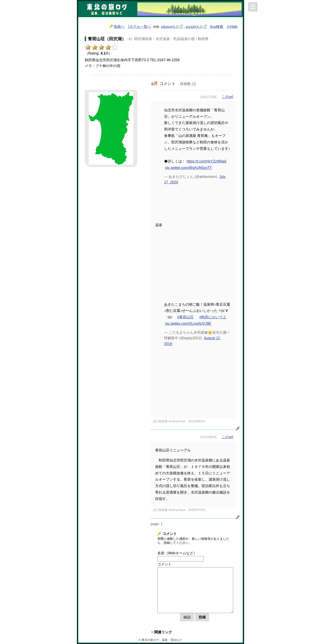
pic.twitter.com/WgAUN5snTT (188, 168)
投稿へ (117, 26)
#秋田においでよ (213, 317)
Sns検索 (217, 27)
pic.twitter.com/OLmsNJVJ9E (188, 324)
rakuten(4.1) (170, 26)
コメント (165, 564)
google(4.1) (194, 26)
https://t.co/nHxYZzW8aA (207, 161)
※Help (232, 27)
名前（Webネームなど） (177, 553)
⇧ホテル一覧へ (139, 27)
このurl (227, 97)
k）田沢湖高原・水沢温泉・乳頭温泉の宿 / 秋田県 (169, 39)
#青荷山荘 (185, 317)
